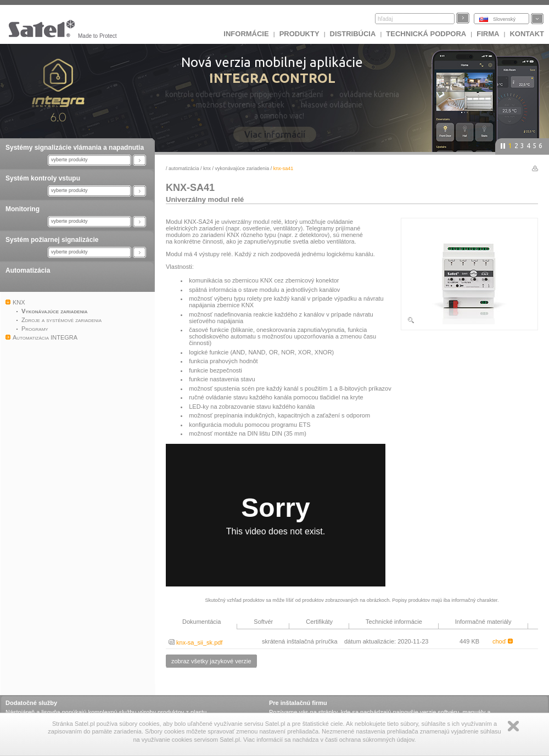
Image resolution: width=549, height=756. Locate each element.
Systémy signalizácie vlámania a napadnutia (75, 148)
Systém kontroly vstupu (43, 178)
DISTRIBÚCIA (353, 34)
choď (503, 641)
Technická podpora (426, 34)
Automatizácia (28, 270)
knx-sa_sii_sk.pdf (195, 642)
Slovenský (504, 19)
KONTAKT (527, 34)
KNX (207, 168)
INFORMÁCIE (246, 34)
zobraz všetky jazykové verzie (211, 661)
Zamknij (513, 726)
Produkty (299, 34)
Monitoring (23, 209)
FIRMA (488, 34)
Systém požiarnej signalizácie (52, 240)
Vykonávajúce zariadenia (242, 168)
